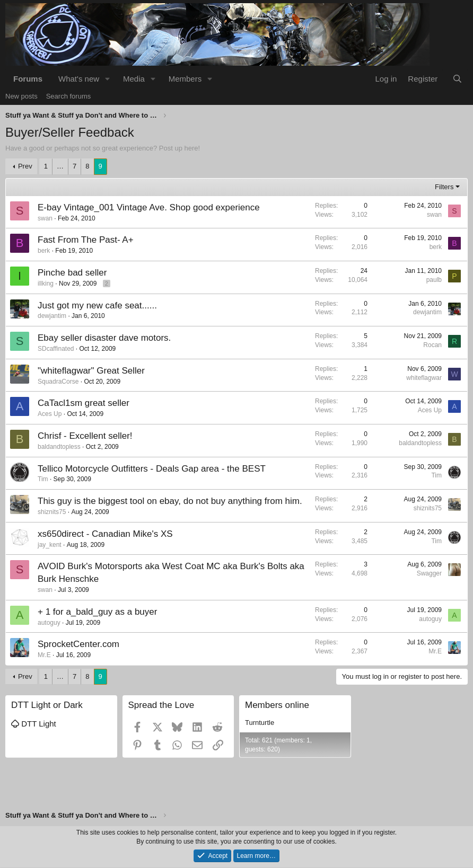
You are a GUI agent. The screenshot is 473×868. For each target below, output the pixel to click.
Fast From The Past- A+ (86, 240)
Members (185, 79)
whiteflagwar (424, 378)
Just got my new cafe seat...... (97, 305)
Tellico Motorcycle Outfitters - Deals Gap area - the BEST (152, 469)
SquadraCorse (58, 382)
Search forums (69, 96)
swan (45, 218)
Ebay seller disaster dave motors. (104, 338)
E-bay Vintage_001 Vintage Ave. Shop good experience (149, 207)
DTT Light (34, 724)
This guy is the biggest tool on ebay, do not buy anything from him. (170, 501)
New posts (21, 96)
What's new (79, 79)
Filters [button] (444, 187)
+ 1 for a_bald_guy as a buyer (97, 612)
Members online (277, 705)
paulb (434, 280)
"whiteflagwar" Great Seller (91, 371)
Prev (25, 166)
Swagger (429, 573)
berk (44, 251)
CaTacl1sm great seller (84, 403)
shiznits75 (52, 512)
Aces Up (50, 414)
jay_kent (50, 545)
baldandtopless (59, 447)
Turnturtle (260, 723)
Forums (28, 79)
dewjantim (52, 316)
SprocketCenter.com (78, 644)
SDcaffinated (56, 349)
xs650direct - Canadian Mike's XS (105, 534)
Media (134, 79)
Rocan (432, 345)
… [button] (60, 166)
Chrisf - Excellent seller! (85, 436)
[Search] (457, 79)
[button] (108, 79)
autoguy (49, 623)
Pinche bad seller (72, 273)
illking (46, 284)
